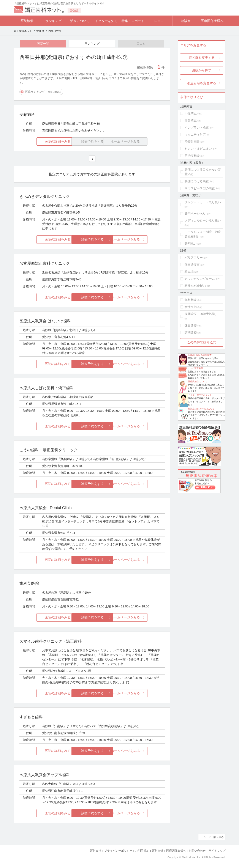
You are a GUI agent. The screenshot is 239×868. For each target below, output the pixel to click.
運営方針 (158, 851)
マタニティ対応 (195, 135)
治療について (80, 21)
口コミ (159, 21)
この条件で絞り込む (202, 342)
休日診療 (191, 325)
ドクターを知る (106, 21)
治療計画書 (192, 142)
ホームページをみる (140, 240)
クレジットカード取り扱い (203, 202)
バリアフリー (194, 258)
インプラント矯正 (197, 127)
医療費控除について (198, 381)
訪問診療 (191, 332)
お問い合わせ (197, 851)
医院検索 (27, 21)
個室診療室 (192, 265)
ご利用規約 (142, 851)
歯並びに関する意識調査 (200, 355)
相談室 (186, 21)
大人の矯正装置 (195, 368)
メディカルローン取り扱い (203, 220)
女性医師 (191, 307)
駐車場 (189, 272)
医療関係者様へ (212, 21)
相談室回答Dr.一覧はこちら (201, 409)
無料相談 (191, 300)
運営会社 (96, 851)
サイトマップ (217, 851)
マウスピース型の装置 (200, 188)
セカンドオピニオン (198, 149)
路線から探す (202, 70)
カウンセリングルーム (200, 279)
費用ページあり (195, 214)
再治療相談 (192, 156)
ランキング (53, 21)
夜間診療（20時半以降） (201, 314)
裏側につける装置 (197, 181)
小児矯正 (191, 113)
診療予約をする (92, 240)
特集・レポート (133, 21)
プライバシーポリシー (118, 851)
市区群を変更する (202, 57)
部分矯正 (191, 120)
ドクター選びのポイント (200, 395)
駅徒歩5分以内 (195, 286)
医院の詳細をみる (43, 142)
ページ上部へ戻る (213, 837)
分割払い (191, 244)
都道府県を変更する (202, 83)
